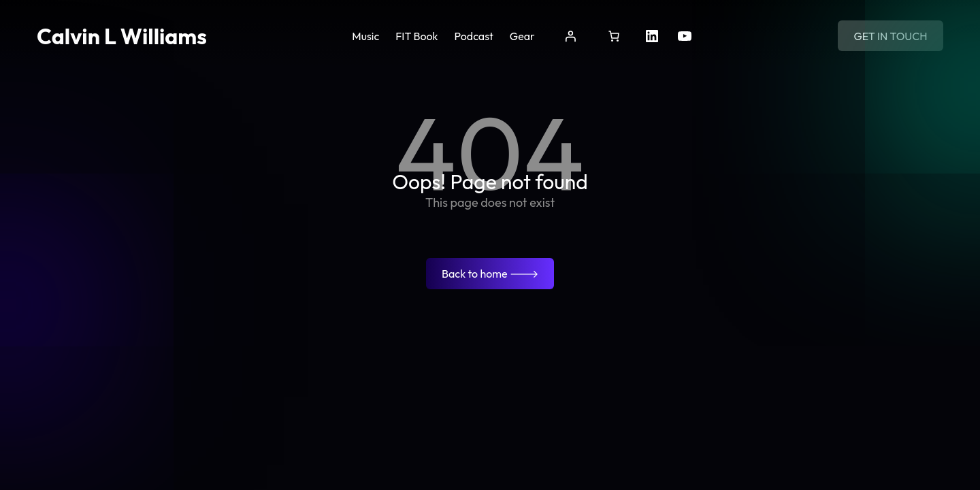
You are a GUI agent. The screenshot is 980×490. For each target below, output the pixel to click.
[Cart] (614, 36)
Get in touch (890, 36)
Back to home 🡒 (490, 274)
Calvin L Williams (122, 36)
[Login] (570, 36)
